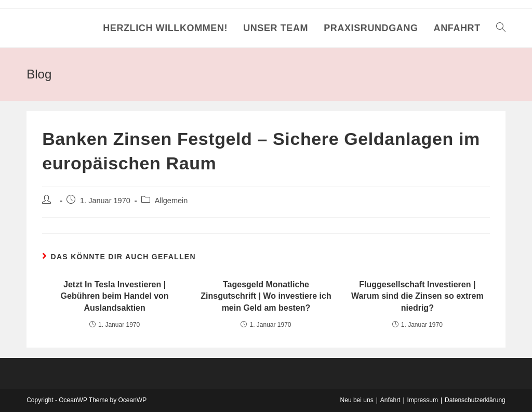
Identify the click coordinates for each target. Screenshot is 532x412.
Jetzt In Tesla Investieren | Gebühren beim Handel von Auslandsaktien (115, 296)
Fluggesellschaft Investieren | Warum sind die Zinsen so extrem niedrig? (417, 296)
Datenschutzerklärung (475, 400)
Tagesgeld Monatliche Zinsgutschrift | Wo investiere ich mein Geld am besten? (266, 296)
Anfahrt (390, 400)
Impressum (423, 400)
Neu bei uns (357, 400)
